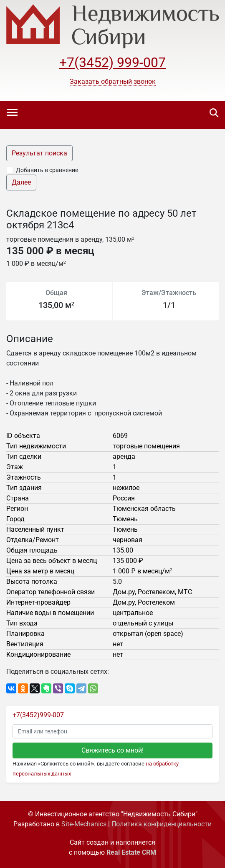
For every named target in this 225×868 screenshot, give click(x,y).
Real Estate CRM (131, 852)
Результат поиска (39, 153)
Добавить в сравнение (47, 170)
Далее (21, 182)
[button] (113, 82)
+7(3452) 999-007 (112, 63)
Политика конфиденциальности (162, 824)
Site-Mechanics (84, 824)
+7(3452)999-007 (38, 715)
